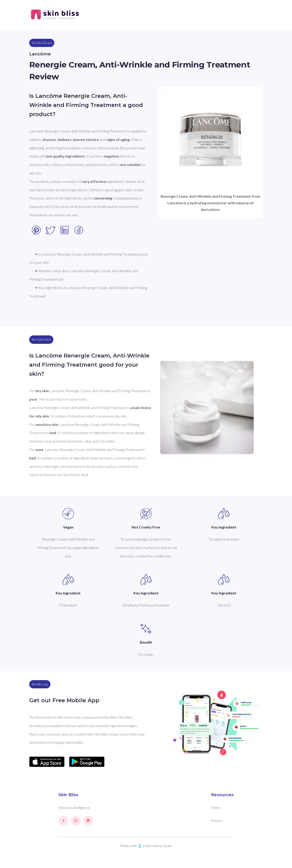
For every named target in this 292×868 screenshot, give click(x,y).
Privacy (217, 820)
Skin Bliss (68, 795)
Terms (216, 807)
